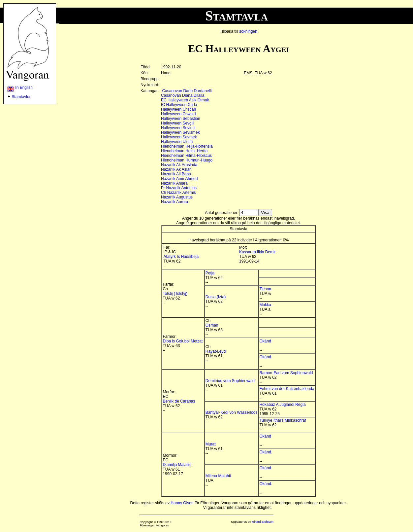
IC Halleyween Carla (179, 105)
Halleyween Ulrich (177, 142)
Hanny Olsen (182, 503)
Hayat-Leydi (216, 351)
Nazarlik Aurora (175, 202)
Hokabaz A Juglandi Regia (282, 405)
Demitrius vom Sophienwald (230, 381)
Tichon (265, 289)
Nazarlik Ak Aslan (176, 169)
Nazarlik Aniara (174, 183)
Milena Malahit (218, 476)
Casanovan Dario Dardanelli (187, 91)
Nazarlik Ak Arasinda (179, 165)
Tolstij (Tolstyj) (175, 294)
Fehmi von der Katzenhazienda (287, 389)
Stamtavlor (21, 97)
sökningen (248, 31)
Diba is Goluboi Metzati (183, 341)
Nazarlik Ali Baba (176, 174)
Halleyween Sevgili (178, 123)
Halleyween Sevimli (178, 128)
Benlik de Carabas (179, 401)
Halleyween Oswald (178, 114)
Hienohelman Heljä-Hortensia (187, 146)
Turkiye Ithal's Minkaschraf (283, 420)
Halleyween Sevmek (179, 137)
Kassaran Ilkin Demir (257, 252)
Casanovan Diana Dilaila (183, 95)
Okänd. (266, 357)
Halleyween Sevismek (180, 132)
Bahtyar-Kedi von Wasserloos (232, 412)
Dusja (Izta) (216, 297)
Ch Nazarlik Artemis (178, 193)
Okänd (265, 341)
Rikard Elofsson (263, 522)
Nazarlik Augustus (177, 197)
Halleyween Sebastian (181, 119)
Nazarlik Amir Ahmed (179, 179)
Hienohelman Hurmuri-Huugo (187, 160)
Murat (211, 444)
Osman (212, 325)
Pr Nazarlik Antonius (179, 188)
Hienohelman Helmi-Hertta (184, 151)
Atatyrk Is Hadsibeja (181, 257)
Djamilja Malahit (177, 465)
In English (20, 88)
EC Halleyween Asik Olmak (185, 100)
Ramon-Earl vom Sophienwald (286, 373)
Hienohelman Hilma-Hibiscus (186, 156)
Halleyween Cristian (178, 109)
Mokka (265, 305)
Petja (210, 273)
